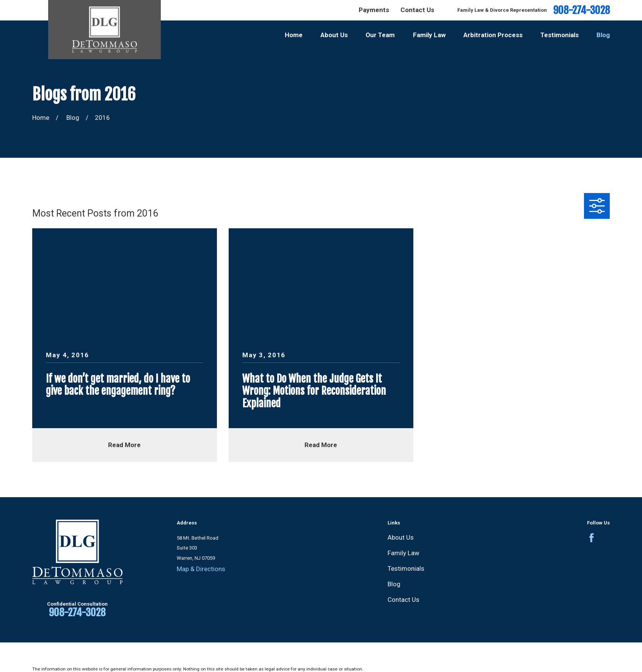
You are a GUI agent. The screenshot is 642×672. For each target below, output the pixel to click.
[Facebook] (592, 538)
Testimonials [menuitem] (560, 35)
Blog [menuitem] (603, 35)
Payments (374, 10)
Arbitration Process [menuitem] (493, 35)
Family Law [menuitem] (429, 35)
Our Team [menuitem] (380, 35)
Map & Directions (201, 569)
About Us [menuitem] (334, 35)
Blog (394, 584)
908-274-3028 (582, 10)
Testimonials (406, 568)
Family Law (403, 553)
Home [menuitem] (294, 35)
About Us (401, 537)
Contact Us (417, 10)
